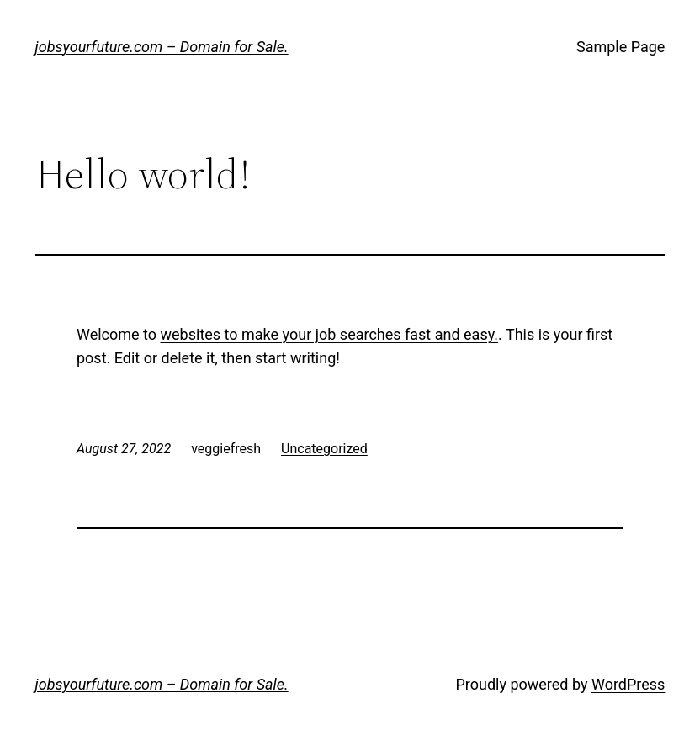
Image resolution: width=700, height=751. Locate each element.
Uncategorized (324, 449)
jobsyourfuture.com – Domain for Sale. (162, 47)
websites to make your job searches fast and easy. (329, 334)
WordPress (628, 684)
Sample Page (620, 47)
